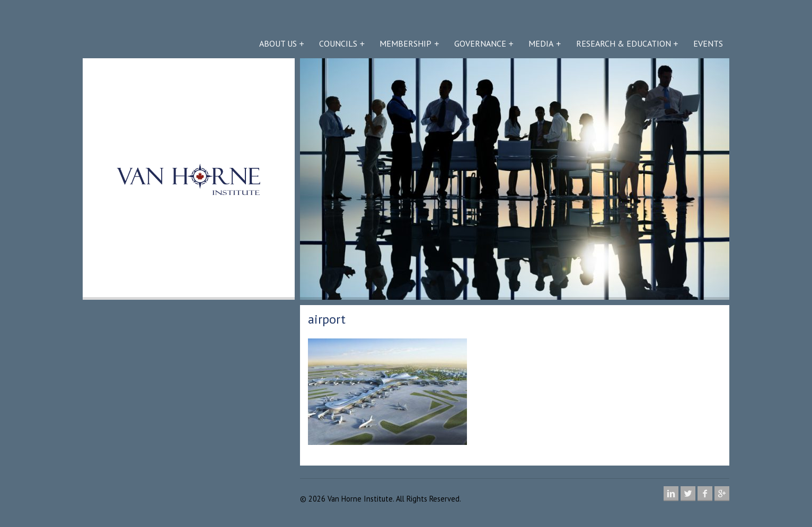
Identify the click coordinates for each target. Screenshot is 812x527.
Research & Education (624, 43)
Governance (480, 43)
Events (708, 43)
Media (541, 43)
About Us (278, 43)
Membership (405, 43)
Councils (338, 43)
